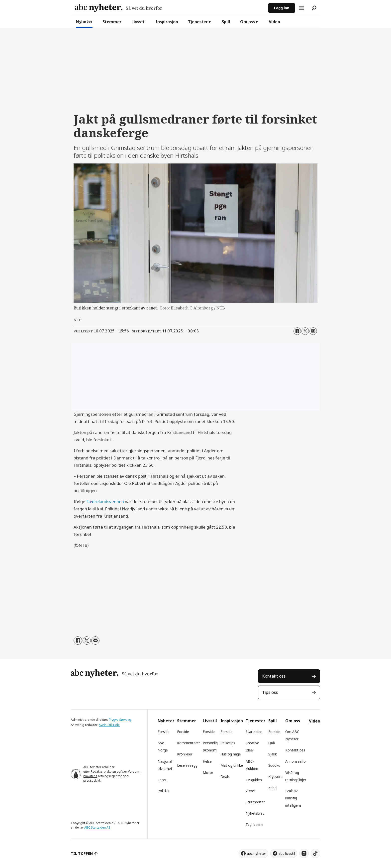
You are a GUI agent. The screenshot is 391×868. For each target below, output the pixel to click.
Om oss (247, 22)
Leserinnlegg (187, 765)
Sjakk (273, 754)
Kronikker (185, 754)
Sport (162, 780)
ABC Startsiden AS (97, 827)
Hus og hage (231, 754)
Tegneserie (254, 824)
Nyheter (84, 21)
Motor (208, 773)
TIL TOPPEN (82, 853)
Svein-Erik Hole (109, 725)
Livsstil (139, 22)
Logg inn (282, 8)
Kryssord (275, 777)
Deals (225, 777)
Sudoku (274, 765)
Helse (207, 761)
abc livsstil (287, 853)
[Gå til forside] (118, 8)
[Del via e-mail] (313, 331)
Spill (226, 22)
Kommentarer (189, 743)
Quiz (272, 743)
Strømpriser (255, 802)
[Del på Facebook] (297, 331)
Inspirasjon (167, 22)
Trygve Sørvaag (120, 720)
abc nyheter (256, 853)
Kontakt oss (274, 676)
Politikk (163, 791)
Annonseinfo (295, 761)
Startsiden (254, 732)
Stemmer (112, 22)
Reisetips (228, 743)
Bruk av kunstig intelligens (293, 798)
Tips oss (270, 692)
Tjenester (198, 22)
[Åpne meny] (301, 8)
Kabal (273, 788)
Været (251, 791)
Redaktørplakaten (103, 772)
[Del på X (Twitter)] (305, 331)
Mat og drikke (232, 765)
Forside (164, 732)
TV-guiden (254, 780)
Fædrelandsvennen (105, 502)
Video (274, 22)
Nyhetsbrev (255, 813)
